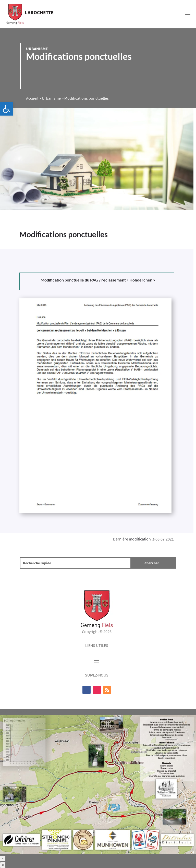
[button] (7, 109)
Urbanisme (37, 49)
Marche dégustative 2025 (21, 712)
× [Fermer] (3, 859)
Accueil (32, 98)
